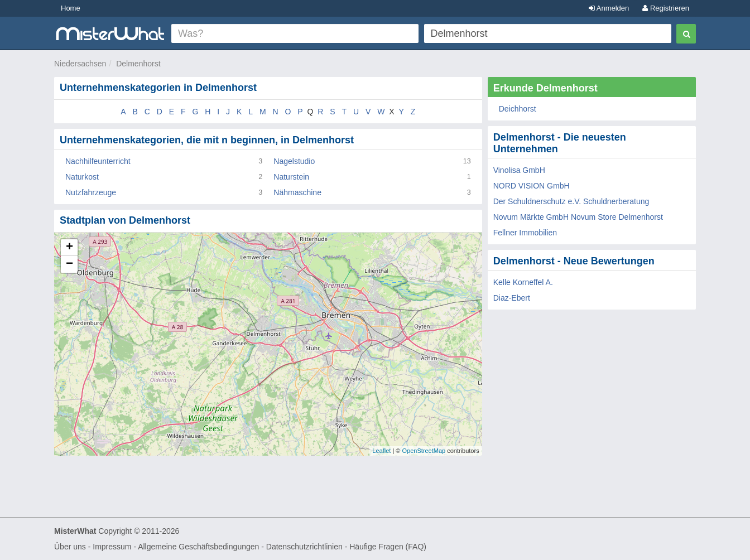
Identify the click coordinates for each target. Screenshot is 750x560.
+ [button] (69, 248)
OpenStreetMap (424, 451)
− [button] (69, 264)
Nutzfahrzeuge (91, 192)
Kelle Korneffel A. (523, 282)
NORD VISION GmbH (532, 186)
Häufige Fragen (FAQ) (388, 547)
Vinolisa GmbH (519, 170)
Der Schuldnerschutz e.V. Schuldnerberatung (571, 201)
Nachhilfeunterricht (98, 161)
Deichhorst (518, 109)
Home (71, 8)
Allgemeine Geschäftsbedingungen (198, 547)
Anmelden (609, 8)
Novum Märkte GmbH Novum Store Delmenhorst (578, 217)
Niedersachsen (80, 64)
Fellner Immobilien (525, 233)
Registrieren (666, 8)
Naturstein (291, 177)
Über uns (70, 547)
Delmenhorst (138, 64)
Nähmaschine (297, 192)
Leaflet (381, 451)
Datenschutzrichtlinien (304, 547)
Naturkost (82, 177)
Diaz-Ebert (512, 298)
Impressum (112, 547)
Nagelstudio (294, 161)
